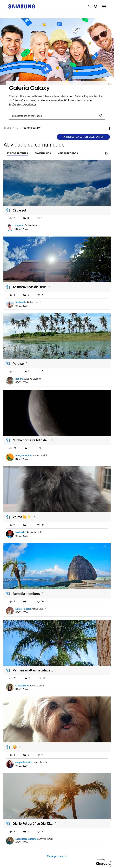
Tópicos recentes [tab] (17, 153)
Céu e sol (19, 210)
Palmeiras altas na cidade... (33, 670)
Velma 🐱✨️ (22, 517)
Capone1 (20, 226)
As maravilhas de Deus (29, 287)
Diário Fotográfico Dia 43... (33, 824)
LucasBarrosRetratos (26, 839)
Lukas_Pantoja (23, 609)
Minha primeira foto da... (31, 440)
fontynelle (21, 302)
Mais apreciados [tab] (68, 153)
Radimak (20, 379)
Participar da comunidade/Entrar (83, 137)
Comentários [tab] (43, 153)
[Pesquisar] (57, 116)
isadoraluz (21, 532)
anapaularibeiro (24, 762)
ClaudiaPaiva (22, 686)
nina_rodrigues (24, 456)
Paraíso (18, 364)
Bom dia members (26, 594)
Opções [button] (104, 128)
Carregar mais (55, 856)
